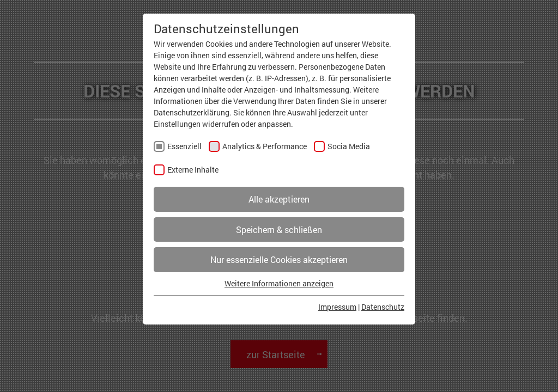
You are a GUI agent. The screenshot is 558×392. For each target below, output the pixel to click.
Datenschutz (383, 307)
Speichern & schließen (279, 229)
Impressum (337, 307)
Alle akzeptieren (279, 199)
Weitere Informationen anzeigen (279, 283)
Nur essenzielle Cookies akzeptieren (279, 259)
